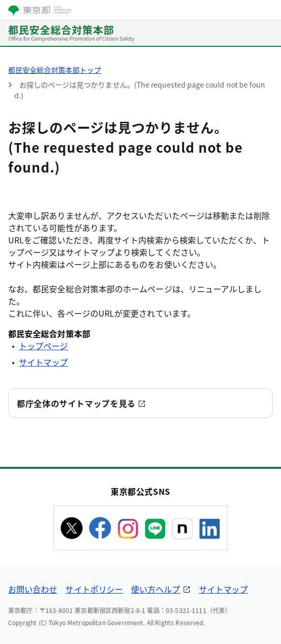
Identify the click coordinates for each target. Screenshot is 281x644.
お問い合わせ (33, 589)
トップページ (43, 346)
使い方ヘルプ (156, 589)
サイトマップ (43, 362)
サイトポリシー (94, 589)
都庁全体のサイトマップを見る (76, 403)
